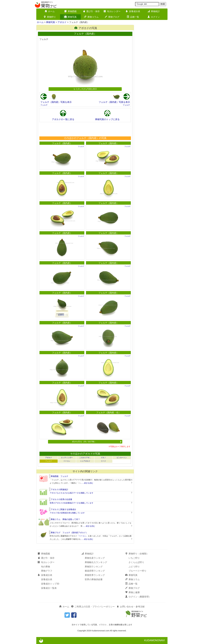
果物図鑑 (70, 11)
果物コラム (91, 17)
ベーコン (67, 461)
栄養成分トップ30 (50, 584)
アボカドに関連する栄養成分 (63, 509)
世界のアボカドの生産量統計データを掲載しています (71, 503)
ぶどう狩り (134, 567)
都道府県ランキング (95, 571)
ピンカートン (122, 458)
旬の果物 (46, 567)
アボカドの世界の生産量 (61, 499)
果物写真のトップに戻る (107, 119)
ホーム (50, 11)
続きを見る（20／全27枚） (97, 442)
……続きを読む (87, 483)
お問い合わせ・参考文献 (131, 607)
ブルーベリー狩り (137, 571)
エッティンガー (67, 458)
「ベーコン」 (82, 536)
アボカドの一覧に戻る (63, 119)
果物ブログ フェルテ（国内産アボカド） (69, 533)
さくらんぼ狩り (136, 562)
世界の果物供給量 (94, 579)
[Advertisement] (85, 129)
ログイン (154, 17)
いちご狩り (134, 558)
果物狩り (50, 17)
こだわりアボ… (85, 458)
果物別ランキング (94, 567)
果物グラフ (47, 571)
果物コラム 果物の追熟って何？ (65, 519)
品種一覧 (133, 17)
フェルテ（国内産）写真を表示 (56, 102)
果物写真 (70, 17)
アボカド (62, 22)
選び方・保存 (91, 11)
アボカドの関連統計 (59, 489)
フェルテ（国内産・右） (108, 412)
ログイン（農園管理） (138, 597)
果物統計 (154, 11)
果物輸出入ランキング (96, 562)
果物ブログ (112, 17)
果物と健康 (132, 592)
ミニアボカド (85, 461)
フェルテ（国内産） (62, 143)
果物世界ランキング (95, 575)
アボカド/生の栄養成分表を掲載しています (67, 513)
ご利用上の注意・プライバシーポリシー (93, 607)
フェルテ (44, 105)
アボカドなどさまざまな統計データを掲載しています (71, 493)
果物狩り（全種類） (137, 554)
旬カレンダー (112, 11)
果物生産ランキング (95, 558)
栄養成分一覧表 (49, 588)
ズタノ (103, 458)
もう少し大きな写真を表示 (85, 89)
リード (103, 461)
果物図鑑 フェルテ (59, 476)
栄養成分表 (133, 11)
